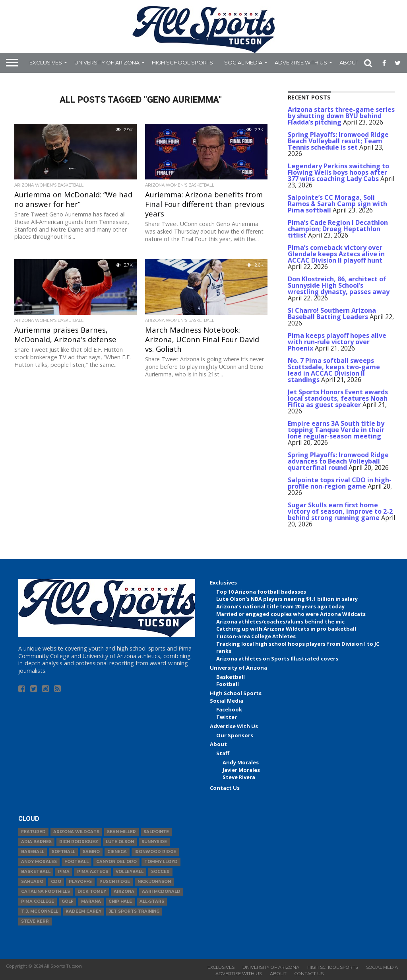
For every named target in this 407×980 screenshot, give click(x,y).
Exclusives (46, 62)
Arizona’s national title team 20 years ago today (280, 606)
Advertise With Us (301, 62)
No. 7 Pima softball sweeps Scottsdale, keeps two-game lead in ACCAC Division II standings (334, 370)
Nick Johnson (154, 882)
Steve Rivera (239, 777)
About (349, 62)
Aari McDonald (161, 891)
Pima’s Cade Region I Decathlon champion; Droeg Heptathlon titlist (338, 229)
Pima (64, 872)
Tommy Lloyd (161, 862)
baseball (33, 852)
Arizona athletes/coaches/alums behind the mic (280, 622)
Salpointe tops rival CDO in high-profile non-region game (340, 483)
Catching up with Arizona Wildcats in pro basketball (286, 629)
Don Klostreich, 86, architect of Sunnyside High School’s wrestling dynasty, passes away (339, 285)
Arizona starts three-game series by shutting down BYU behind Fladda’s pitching (341, 116)
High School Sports (182, 62)
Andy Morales (241, 762)
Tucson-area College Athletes (256, 636)
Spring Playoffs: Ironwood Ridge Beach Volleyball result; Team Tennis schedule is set (338, 141)
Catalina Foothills (46, 891)
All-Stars (152, 901)
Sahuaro (32, 882)
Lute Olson (120, 842)
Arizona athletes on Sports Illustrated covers (277, 659)
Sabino (91, 852)
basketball (36, 872)
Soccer (160, 872)
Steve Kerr (35, 921)
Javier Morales (241, 770)
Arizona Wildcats (76, 832)
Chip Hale (120, 901)
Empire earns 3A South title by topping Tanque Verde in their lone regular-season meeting (336, 430)
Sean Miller (121, 832)
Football (228, 684)
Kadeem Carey (83, 911)
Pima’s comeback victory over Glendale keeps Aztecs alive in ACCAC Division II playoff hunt (336, 254)
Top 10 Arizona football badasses (261, 592)
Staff (223, 753)
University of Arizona (107, 62)
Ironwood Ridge (155, 852)
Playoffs (80, 882)
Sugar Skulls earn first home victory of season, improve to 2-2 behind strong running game (340, 511)
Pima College (38, 901)
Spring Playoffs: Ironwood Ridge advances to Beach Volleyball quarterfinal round (338, 461)
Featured (33, 832)
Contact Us (225, 788)
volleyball (130, 872)
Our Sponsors (235, 735)
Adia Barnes (36, 842)
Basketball (231, 677)
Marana (91, 901)
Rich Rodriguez (79, 842)
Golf (68, 901)
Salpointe (156, 832)
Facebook (229, 709)
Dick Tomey (92, 891)
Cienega (117, 852)
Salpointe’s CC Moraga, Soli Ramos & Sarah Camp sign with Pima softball (337, 204)
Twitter (227, 717)
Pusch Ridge (115, 882)
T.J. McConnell (40, 911)
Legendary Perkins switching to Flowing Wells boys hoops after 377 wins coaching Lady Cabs (338, 172)
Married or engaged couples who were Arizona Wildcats (291, 614)
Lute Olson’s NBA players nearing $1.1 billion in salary (287, 599)
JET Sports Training (134, 911)
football (77, 862)
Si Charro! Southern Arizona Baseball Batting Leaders (332, 314)
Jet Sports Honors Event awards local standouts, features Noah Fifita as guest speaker (338, 398)
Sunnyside (154, 842)
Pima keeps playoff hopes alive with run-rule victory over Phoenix (337, 342)
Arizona (124, 891)
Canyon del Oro (116, 862)
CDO (56, 882)
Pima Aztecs (93, 872)
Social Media (243, 62)
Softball (63, 852)
